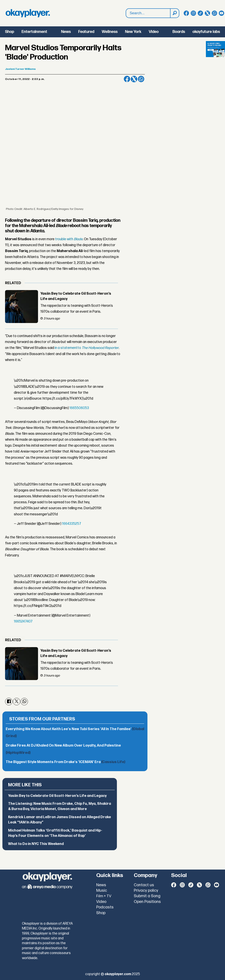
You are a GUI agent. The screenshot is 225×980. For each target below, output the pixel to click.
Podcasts (105, 907)
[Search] (174, 13)
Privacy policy (146, 891)
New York (133, 32)
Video (154, 32)
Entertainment (34, 32)
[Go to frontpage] (28, 13)
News (66, 32)
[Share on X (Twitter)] (134, 79)
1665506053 (79, 408)
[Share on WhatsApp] (141, 79)
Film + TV (104, 896)
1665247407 (23, 622)
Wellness (110, 32)
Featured (86, 32)
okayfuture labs (206, 32)
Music (102, 891)
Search (126, 9)
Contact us (144, 885)
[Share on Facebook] (127, 79)
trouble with (69, 239)
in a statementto (87, 348)
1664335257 (72, 524)
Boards (179, 32)
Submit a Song (147, 896)
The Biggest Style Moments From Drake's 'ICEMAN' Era (65, 762)
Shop (10, 32)
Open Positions (147, 902)
